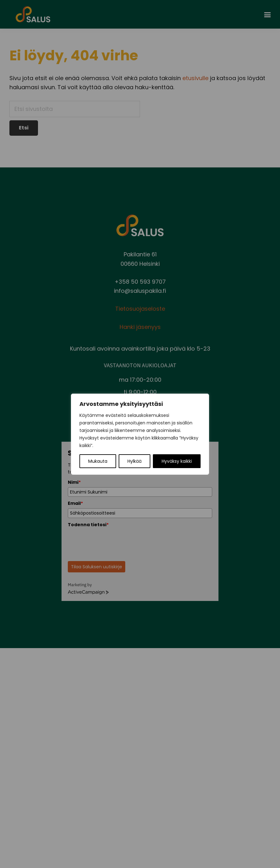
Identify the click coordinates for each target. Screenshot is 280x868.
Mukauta (98, 461)
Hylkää (135, 461)
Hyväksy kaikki (177, 461)
